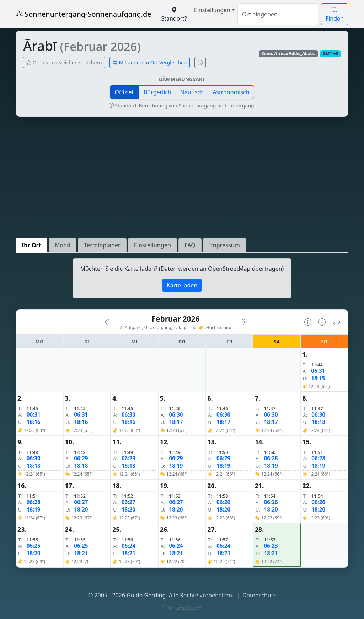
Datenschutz (259, 595)
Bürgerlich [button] (157, 92)
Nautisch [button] (192, 92)
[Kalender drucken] (336, 322)
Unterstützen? (182, 608)
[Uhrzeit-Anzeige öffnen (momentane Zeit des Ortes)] (200, 62)
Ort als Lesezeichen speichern (64, 62)
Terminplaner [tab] (102, 245)
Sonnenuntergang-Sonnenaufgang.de (84, 14)
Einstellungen (212, 10)
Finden (335, 14)
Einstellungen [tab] (152, 245)
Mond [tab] (63, 245)
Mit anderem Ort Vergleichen (150, 62)
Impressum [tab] (224, 245)
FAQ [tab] (190, 245)
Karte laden (182, 285)
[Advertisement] (182, 177)
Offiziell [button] (125, 92)
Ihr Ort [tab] (31, 245)
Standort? (174, 14)
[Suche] (278, 14)
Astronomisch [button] (231, 92)
